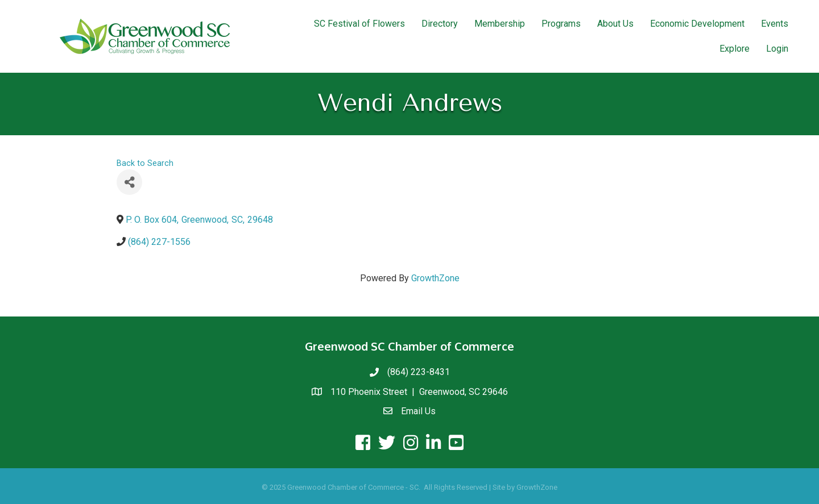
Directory (440, 24)
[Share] (129, 182)
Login (777, 49)
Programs (561, 24)
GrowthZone (435, 278)
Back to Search (145, 163)
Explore (735, 49)
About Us (615, 24)
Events (775, 24)
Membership (500, 24)
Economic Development (697, 24)
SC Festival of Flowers (359, 24)
